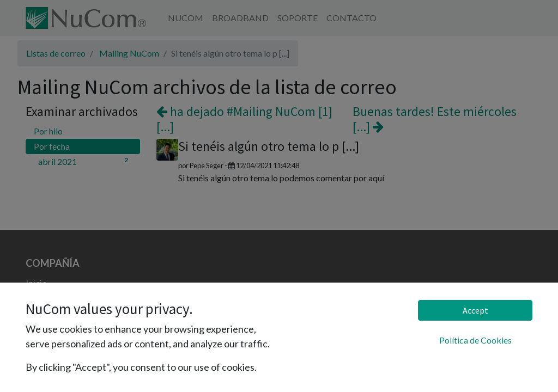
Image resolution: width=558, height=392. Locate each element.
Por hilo (48, 131)
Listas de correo (56, 53)
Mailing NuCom (129, 53)
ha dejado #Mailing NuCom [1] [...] (244, 119)
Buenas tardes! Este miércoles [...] (435, 119)
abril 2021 (85, 161)
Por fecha (52, 146)
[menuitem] (186, 18)
